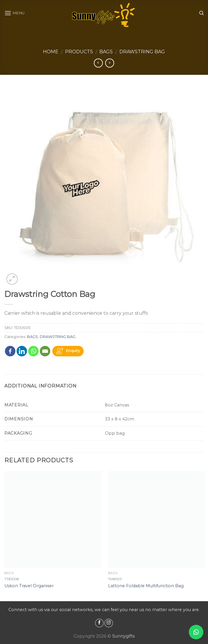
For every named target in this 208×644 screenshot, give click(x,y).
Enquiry (73, 351)
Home (51, 52)
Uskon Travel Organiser (29, 586)
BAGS (106, 52)
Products (79, 52)
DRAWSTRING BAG (142, 52)
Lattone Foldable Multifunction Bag (146, 586)
